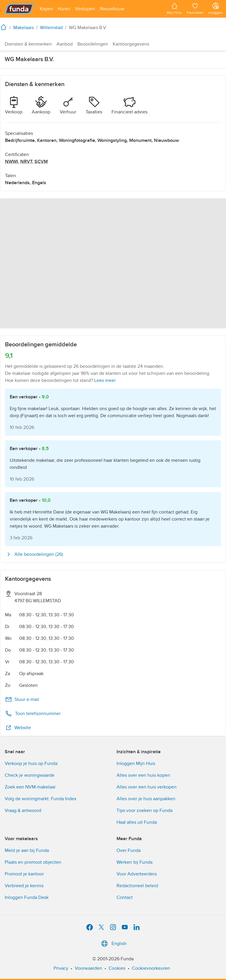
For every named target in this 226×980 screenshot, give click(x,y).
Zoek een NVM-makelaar (30, 787)
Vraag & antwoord (23, 810)
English (113, 944)
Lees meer (105, 380)
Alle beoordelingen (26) (34, 554)
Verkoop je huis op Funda (31, 763)
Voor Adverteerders (137, 874)
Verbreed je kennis (24, 886)
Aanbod (65, 44)
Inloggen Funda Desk (27, 897)
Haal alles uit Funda (137, 822)
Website (18, 728)
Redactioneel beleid (137, 886)
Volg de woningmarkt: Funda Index (41, 799)
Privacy (61, 968)
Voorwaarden (88, 968)
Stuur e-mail (22, 699)
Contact (125, 897)
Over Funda (129, 850)
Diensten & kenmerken (28, 44)
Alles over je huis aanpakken (146, 799)
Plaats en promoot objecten (33, 862)
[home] (5, 27)
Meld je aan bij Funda (27, 850)
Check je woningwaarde (30, 775)
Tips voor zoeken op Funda (144, 810)
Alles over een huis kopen (143, 775)
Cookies (117, 968)
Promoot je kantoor (24, 874)
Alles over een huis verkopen (147, 787)
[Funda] (19, 9)
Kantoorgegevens (131, 44)
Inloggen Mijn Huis (136, 763)
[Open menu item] (46, 9)
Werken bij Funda (134, 862)
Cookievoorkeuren (151, 968)
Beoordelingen (93, 44)
